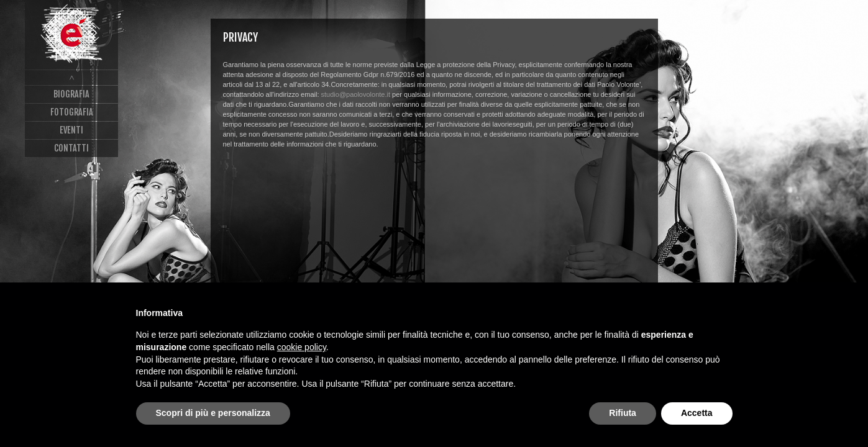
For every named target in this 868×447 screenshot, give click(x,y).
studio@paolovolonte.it (356, 94)
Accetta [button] (697, 413)
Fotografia (72, 112)
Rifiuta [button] (623, 413)
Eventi (71, 130)
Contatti (71, 148)
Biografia (71, 94)
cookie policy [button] (302, 347)
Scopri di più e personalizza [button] (213, 413)
